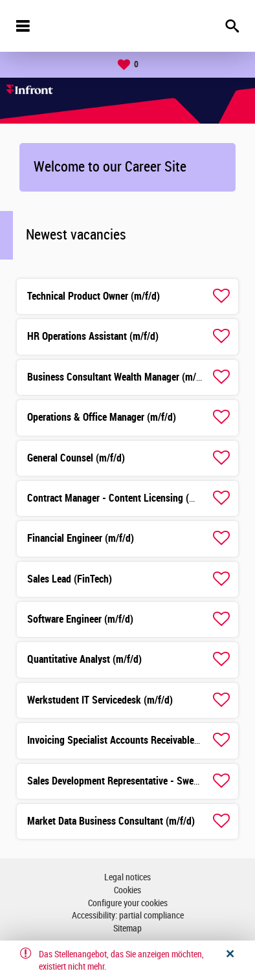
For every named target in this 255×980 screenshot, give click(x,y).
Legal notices (127, 877)
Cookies (127, 890)
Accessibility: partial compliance (128, 916)
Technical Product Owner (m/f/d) (94, 296)
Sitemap (127, 929)
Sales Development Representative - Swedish (119, 781)
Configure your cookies (128, 903)
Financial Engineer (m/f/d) (81, 538)
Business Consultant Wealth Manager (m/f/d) (119, 377)
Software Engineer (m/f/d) (80, 619)
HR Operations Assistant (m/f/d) (93, 336)
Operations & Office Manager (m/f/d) (102, 417)
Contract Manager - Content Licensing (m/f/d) (121, 498)
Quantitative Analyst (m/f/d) (84, 659)
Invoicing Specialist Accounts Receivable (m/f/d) (127, 740)
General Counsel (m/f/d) (76, 458)
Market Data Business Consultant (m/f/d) (111, 821)
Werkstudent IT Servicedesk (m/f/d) (100, 700)
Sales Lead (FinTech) (70, 579)
